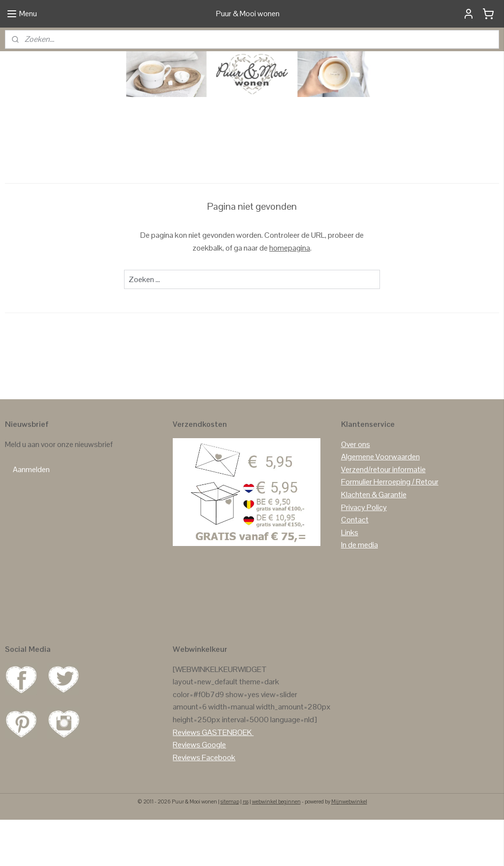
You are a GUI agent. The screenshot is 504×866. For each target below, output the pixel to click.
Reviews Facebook (204, 803)
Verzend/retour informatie (383, 515)
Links (350, 578)
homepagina (290, 294)
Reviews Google (199, 790)
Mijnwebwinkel (349, 848)
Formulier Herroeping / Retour (390, 528)
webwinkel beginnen (276, 848)
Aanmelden (31, 515)
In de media (360, 591)
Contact (355, 565)
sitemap (230, 848)
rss (246, 848)
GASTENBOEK (227, 778)
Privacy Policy (364, 553)
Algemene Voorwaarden (380, 502)
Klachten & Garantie (374, 540)
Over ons (356, 490)
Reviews (187, 778)
